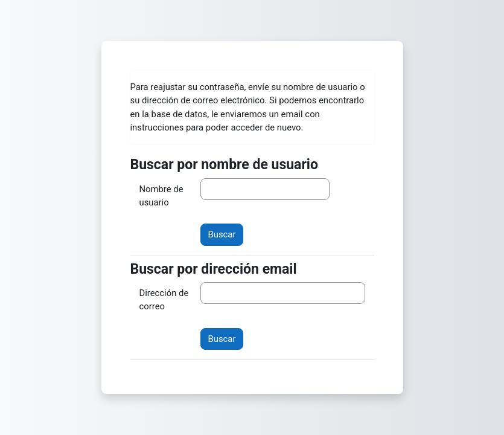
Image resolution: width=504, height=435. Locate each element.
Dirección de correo (164, 300)
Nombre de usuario (161, 196)
